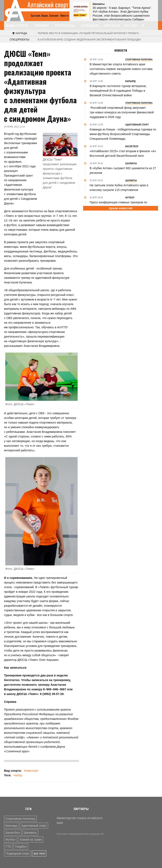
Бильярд (11, 826)
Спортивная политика (20, 819)
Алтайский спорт (48, 5)
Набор (18, 775)
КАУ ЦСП (131, 25)
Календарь (90, 25)
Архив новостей (120, 208)
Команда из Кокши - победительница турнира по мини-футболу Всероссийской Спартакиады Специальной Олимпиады (123, 134)
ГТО (8, 847)
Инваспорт (31, 771)
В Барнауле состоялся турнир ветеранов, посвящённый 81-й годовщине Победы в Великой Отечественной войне (118, 91)
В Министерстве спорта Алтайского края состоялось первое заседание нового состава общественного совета (121, 69)
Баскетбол (13, 833)
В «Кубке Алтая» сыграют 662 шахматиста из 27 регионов (123, 170)
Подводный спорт (18, 853)
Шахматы (30, 833)
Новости (121, 50)
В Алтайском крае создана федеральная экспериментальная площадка (89, 40)
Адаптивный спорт (34, 826)
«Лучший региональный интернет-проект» (89, 33)
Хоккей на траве (31, 840)
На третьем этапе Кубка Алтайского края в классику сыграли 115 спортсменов (119, 188)
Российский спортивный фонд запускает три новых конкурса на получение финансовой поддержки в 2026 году (122, 112)
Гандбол (21, 847)
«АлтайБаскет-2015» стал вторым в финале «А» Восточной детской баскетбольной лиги (123, 153)
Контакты (112, 25)
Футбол (11, 840)
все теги (39, 853)
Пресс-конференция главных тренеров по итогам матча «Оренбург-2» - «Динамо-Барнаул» (123, 205)
